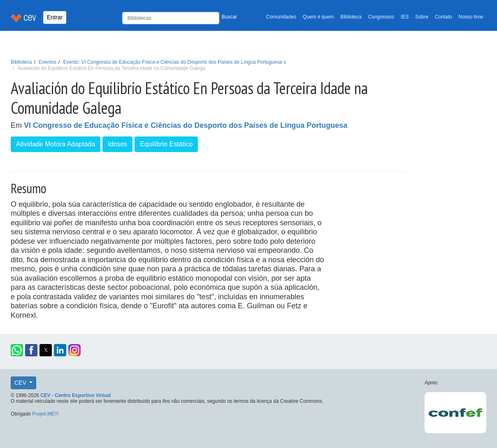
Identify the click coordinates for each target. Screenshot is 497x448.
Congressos (381, 17)
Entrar (55, 17)
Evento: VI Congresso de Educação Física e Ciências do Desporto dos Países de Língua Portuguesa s (175, 62)
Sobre (422, 17)
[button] (17, 350)
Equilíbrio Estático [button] (166, 144)
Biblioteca (351, 17)
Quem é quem (318, 17)
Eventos (48, 62)
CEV (21, 383)
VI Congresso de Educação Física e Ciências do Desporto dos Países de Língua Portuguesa (186, 125)
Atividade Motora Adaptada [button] (56, 144)
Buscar (229, 17)
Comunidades (281, 17)
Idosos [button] (117, 144)
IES (405, 17)
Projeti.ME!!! (45, 414)
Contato (444, 17)
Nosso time (471, 17)
